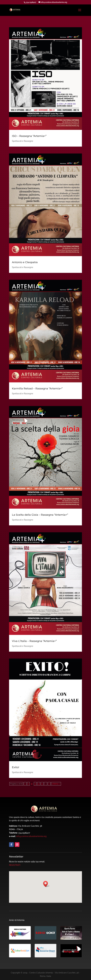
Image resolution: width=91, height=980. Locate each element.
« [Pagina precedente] (25, 784)
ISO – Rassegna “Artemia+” (29, 136)
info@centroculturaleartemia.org (31, 836)
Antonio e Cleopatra (25, 262)
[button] (46, 884)
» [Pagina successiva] (49, 784)
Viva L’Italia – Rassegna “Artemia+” (34, 641)
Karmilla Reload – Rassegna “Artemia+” (37, 389)
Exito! (16, 767)
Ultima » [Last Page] (56, 784)
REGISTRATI (15, 865)
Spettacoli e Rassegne (22, 141)
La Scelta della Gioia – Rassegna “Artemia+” (40, 515)
